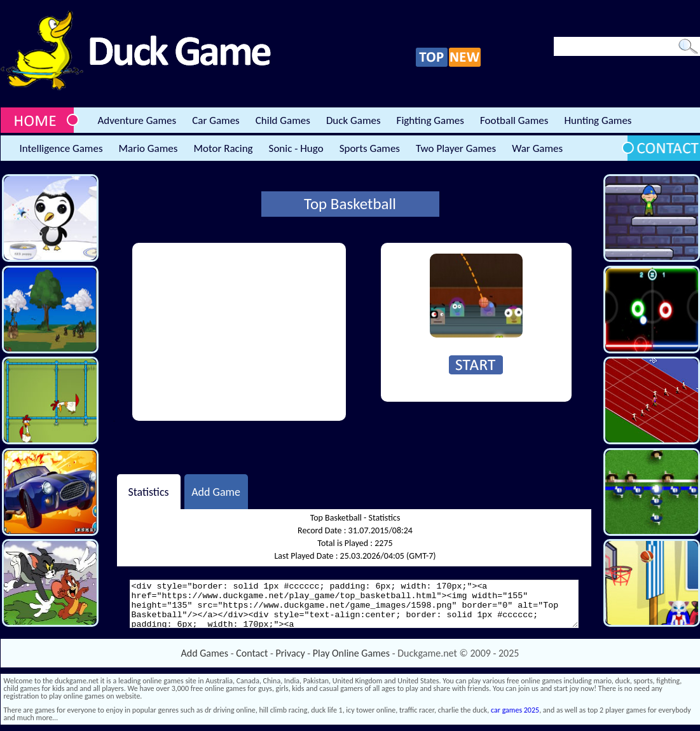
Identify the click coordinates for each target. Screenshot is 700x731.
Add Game (216, 491)
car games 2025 (515, 710)
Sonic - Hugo (296, 148)
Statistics (148, 491)
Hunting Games (598, 120)
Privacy (291, 653)
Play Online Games (351, 653)
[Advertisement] (239, 332)
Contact (252, 653)
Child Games (283, 120)
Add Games (205, 653)
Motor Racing (223, 148)
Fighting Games (430, 120)
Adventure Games (137, 120)
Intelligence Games (61, 148)
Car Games (216, 120)
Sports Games (370, 148)
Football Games (514, 120)
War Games (537, 148)
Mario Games (148, 148)
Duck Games (353, 120)
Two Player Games (456, 148)
